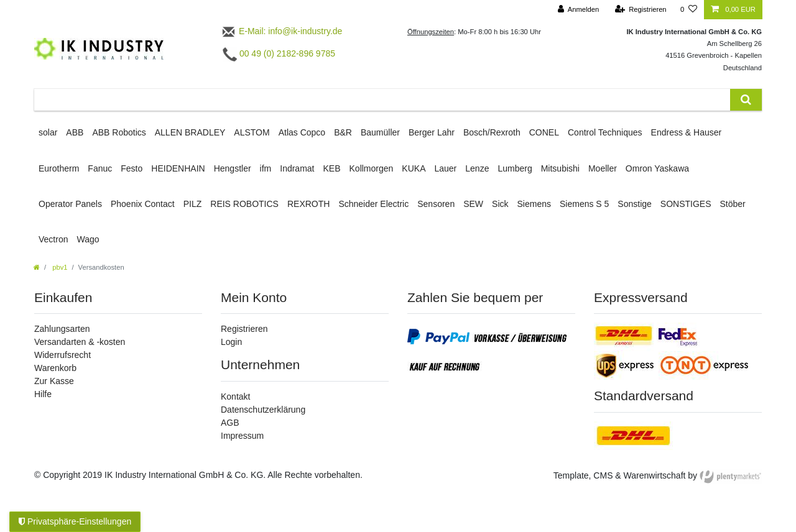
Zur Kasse (54, 381)
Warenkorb (55, 368)
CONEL (544, 132)
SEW (473, 204)
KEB (332, 168)
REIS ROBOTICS (244, 204)
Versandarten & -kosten (80, 342)
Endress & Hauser (687, 132)
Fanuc (100, 168)
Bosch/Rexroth (492, 132)
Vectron (53, 239)
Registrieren (244, 329)
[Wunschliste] (689, 10)
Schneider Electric (373, 204)
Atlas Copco (302, 132)
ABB (75, 132)
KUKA (414, 168)
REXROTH (308, 204)
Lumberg (515, 168)
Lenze (477, 168)
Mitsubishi (560, 168)
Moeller (603, 168)
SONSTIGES (686, 204)
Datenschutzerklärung (263, 410)
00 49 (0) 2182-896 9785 (279, 53)
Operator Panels (70, 204)
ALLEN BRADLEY (190, 132)
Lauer (445, 168)
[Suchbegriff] (382, 100)
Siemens (534, 204)
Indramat (297, 168)
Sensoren (436, 204)
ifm (266, 168)
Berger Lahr (432, 132)
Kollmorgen (372, 168)
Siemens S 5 (584, 204)
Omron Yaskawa (657, 168)
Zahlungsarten (62, 329)
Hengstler (233, 168)
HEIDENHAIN (178, 168)
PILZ (193, 204)
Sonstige (634, 204)
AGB (230, 423)
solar (48, 132)
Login (231, 342)
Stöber (733, 204)
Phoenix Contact (143, 204)
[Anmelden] (579, 10)
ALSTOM (252, 132)
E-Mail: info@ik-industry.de (281, 31)
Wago (88, 239)
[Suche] (746, 100)
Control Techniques (605, 132)
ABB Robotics (119, 132)
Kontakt (235, 397)
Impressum (242, 436)
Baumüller (380, 132)
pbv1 (59, 267)
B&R (343, 132)
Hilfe (43, 394)
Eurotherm (59, 168)
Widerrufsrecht (62, 355)
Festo (132, 168)
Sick (500, 204)
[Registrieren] (640, 10)
